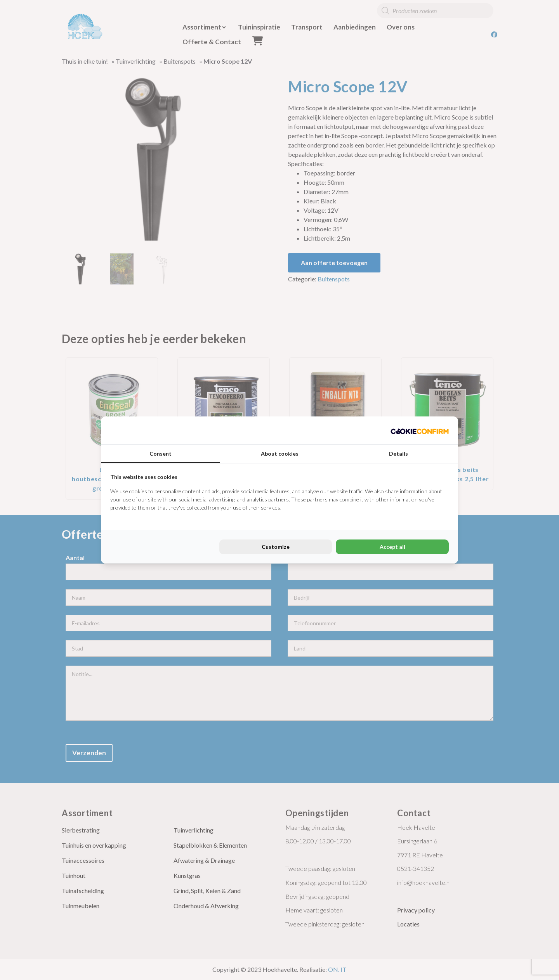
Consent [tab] (161, 454)
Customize (276, 547)
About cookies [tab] (280, 454)
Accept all (392, 547)
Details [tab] (398, 454)
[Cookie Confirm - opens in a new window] (420, 430)
